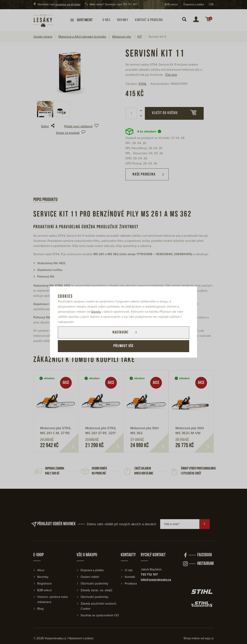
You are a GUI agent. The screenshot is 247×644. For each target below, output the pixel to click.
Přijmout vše (123, 346)
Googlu (96, 312)
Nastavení (120, 333)
